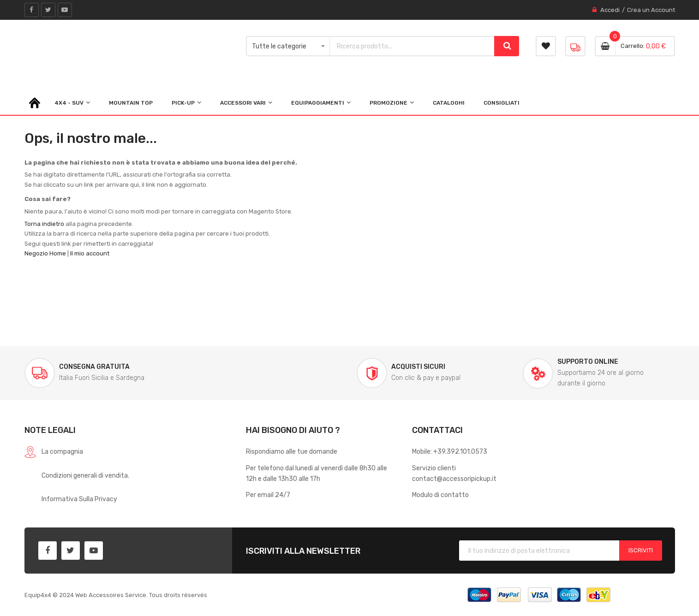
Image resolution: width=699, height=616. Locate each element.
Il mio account (90, 253)
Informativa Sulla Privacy (79, 499)
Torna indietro (44, 224)
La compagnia (62, 451)
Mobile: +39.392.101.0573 (450, 451)
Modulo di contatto (440, 495)
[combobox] (412, 46)
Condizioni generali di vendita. (85, 475)
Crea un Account (651, 10)
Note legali (50, 430)
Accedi (610, 10)
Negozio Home (45, 253)
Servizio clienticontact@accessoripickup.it (454, 473)
